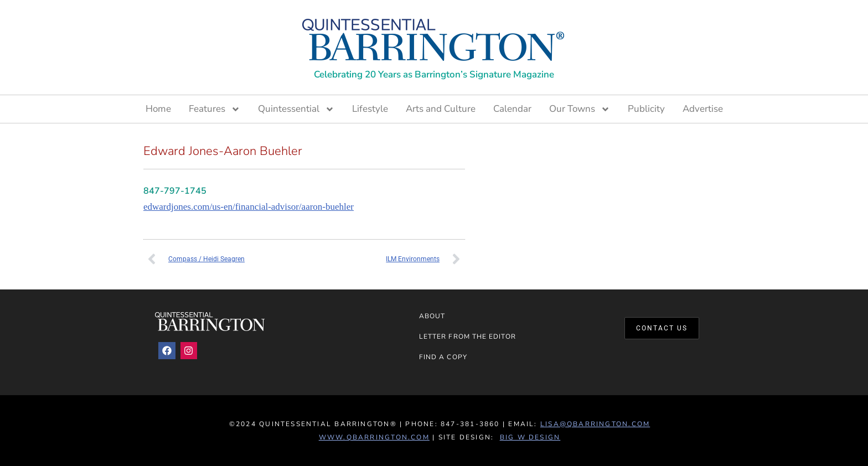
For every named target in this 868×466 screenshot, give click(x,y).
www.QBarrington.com (374, 437)
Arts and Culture (441, 109)
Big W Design (530, 437)
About (432, 316)
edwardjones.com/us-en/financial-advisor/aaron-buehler (249, 207)
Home (158, 109)
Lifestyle (370, 109)
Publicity (646, 109)
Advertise (703, 109)
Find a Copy (443, 357)
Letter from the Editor (467, 336)
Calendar (512, 109)
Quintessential (296, 109)
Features (215, 109)
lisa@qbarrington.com (595, 424)
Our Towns (580, 109)
